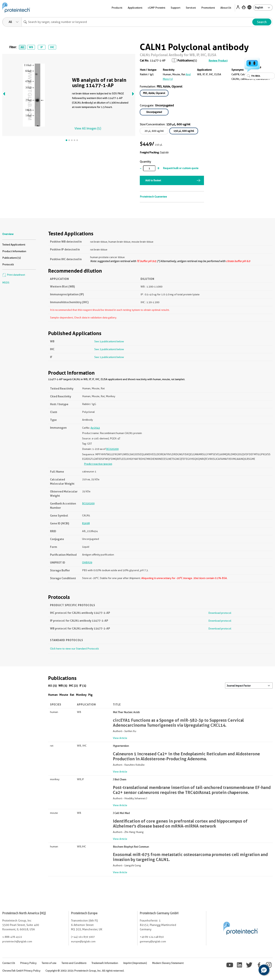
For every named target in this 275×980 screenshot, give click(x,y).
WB (31, 47)
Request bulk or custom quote (181, 168)
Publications (185, 61)
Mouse (64, 695)
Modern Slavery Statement (168, 963)
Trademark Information (105, 963)
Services (191, 8)
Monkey (81, 695)
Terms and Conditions (74, 963)
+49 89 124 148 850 (152, 937)
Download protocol (220, 613)
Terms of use (49, 963)
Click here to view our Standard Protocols (74, 649)
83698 (86, 523)
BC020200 (112, 449)
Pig (90, 695)
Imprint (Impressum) (135, 963)
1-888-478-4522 (12, 937)
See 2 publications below (109, 349)
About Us (226, 8)
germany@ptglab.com (153, 941)
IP (42, 47)
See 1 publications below (109, 357)
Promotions (208, 8)
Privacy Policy (28, 963)
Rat (72, 695)
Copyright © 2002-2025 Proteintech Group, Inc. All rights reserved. (85, 971)
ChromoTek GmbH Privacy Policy (21, 971)
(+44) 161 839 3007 (83, 937)
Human (53, 695)
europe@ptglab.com (83, 941)
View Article (120, 738)
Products (117, 8)
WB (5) (63, 686)
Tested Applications (14, 245)
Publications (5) (12, 258)
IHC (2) (73, 686)
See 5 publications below (109, 341)
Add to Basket (153, 180)
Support (176, 8)
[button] (264, 970)
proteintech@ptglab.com (17, 941)
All (22, 47)
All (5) (52, 686)
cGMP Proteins (157, 8)
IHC (52, 47)
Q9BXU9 (87, 562)
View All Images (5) (88, 128)
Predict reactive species (98, 464)
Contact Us (9, 963)
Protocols (8, 264)
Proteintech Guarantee (153, 197)
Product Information (14, 251)
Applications (135, 8)
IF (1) (83, 686)
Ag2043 (95, 428)
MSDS (6, 283)
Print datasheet (14, 275)
